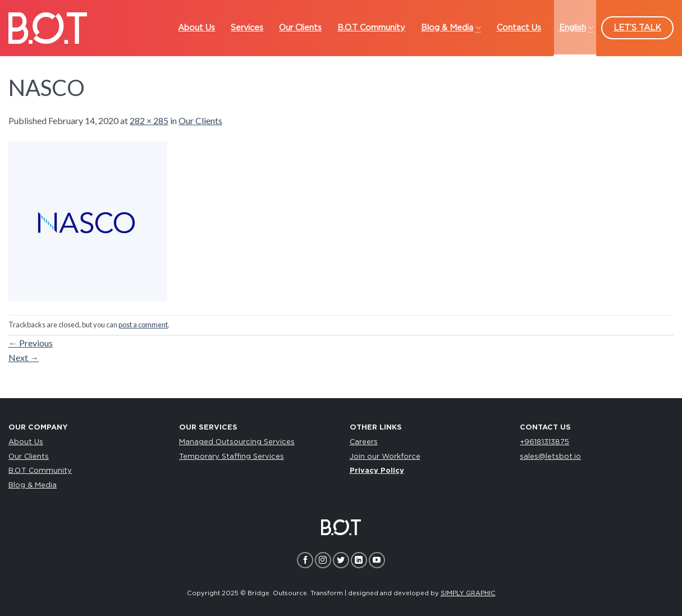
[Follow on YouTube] (377, 560)
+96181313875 (544, 442)
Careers (364, 442)
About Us (26, 442)
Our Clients (200, 120)
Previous (31, 343)
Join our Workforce (385, 457)
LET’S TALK (637, 28)
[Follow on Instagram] (323, 560)
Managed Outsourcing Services (237, 442)
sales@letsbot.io (550, 457)
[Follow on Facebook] (305, 560)
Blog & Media (33, 485)
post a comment (143, 325)
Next (24, 357)
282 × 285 (149, 120)
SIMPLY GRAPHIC (468, 593)
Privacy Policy (377, 471)
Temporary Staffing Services (232, 457)
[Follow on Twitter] (341, 560)
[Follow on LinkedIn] (359, 560)
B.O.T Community (40, 471)
